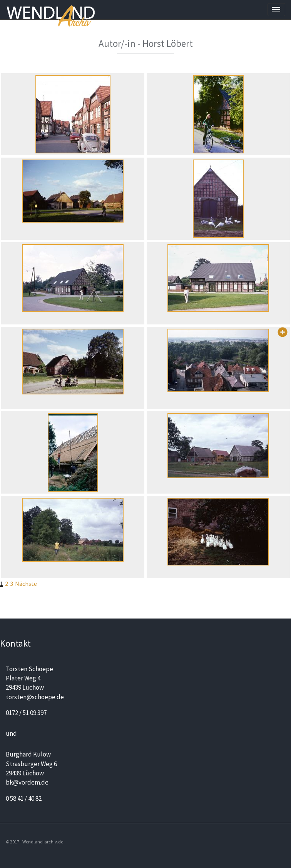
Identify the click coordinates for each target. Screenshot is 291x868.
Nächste (26, 584)
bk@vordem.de (27, 782)
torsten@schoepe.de (35, 697)
